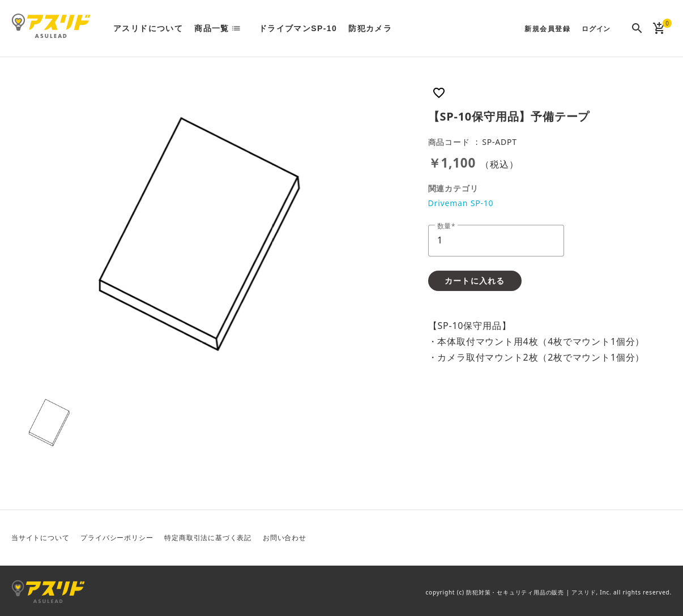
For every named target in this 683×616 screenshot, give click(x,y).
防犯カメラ (370, 28)
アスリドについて (148, 28)
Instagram (662, 538)
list (240, 28)
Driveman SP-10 (461, 203)
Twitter (608, 538)
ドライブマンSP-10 (298, 28)
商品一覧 (212, 28)
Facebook (635, 538)
